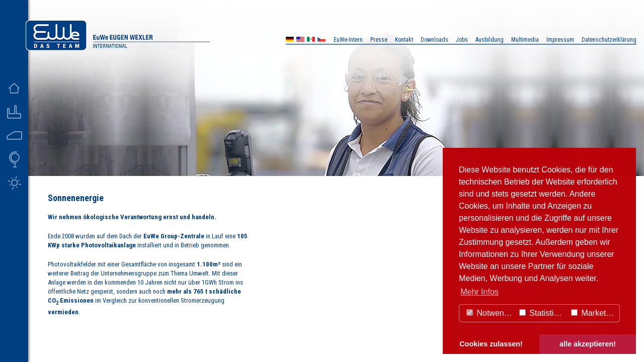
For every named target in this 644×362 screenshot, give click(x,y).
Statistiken (543, 313)
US (300, 40)
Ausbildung (490, 40)
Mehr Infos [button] (479, 292)
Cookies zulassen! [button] (491, 344)
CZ (321, 40)
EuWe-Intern (348, 40)
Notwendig (491, 313)
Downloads (434, 40)
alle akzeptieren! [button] (588, 344)
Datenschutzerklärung (609, 40)
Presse (379, 40)
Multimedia (525, 40)
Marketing (594, 313)
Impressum (560, 40)
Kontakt (404, 40)
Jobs (462, 40)
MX (311, 40)
